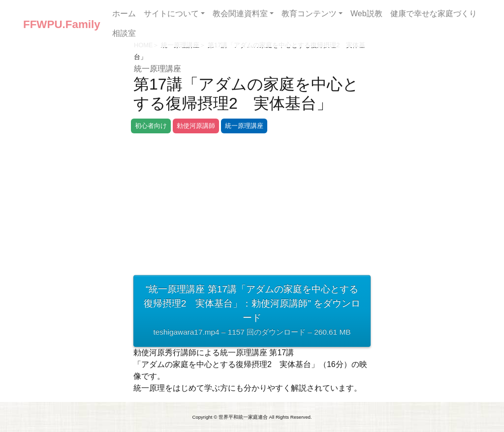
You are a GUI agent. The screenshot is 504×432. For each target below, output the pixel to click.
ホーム (124, 14)
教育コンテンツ (309, 14)
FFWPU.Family (62, 24)
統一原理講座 (157, 69)
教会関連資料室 (240, 14)
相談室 (124, 33)
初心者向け (151, 126)
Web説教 (366, 14)
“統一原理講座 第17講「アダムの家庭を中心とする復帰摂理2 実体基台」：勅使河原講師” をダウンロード (252, 311)
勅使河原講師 (196, 126)
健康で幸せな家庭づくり (434, 14)
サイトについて (171, 14)
